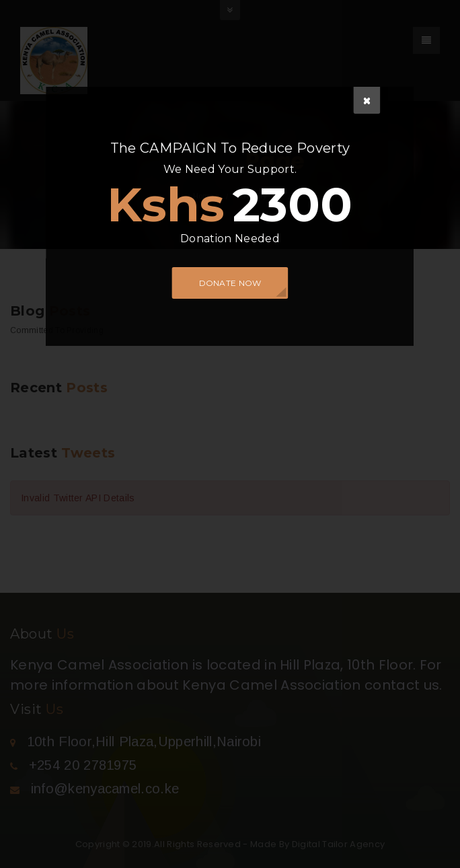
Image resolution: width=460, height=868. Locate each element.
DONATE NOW (230, 283)
